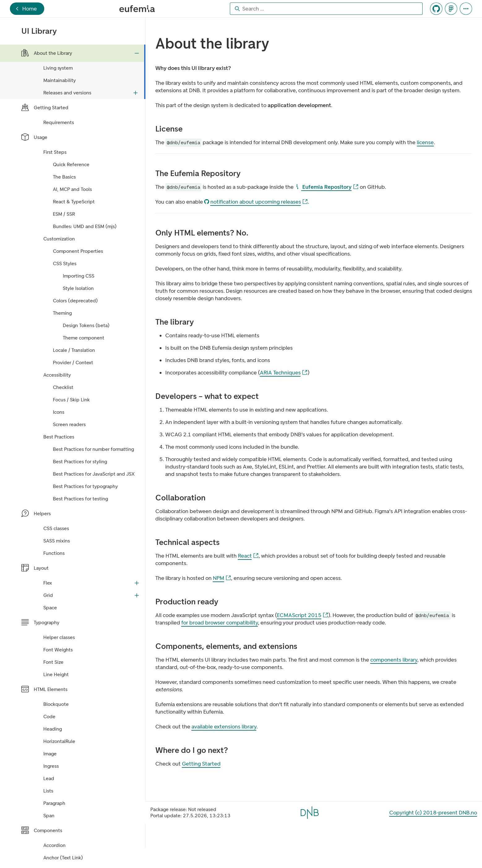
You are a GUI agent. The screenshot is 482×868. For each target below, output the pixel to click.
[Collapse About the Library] (137, 53)
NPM (222, 578)
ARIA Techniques (284, 373)
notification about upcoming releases (256, 202)
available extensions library (224, 727)
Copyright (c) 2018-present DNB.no (433, 813)
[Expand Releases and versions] (136, 93)
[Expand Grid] (137, 595)
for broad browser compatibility (220, 623)
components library (394, 660)
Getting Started (201, 764)
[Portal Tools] (466, 9)
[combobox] (326, 9)
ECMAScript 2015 (303, 615)
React (248, 556)
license (425, 142)
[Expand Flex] (137, 583)
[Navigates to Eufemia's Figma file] (451, 9)
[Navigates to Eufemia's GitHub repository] (436, 9)
